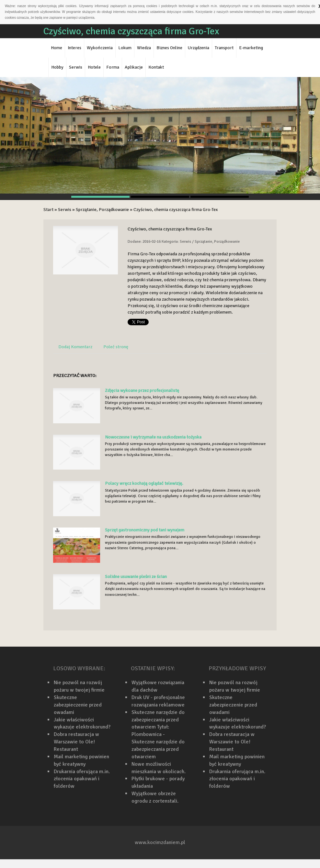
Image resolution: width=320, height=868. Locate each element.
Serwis (65, 210)
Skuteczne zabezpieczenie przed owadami (78, 705)
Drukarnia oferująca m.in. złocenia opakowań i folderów (82, 779)
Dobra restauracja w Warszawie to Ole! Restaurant (76, 742)
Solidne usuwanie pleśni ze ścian (136, 577)
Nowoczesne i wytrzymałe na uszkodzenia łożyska (153, 437)
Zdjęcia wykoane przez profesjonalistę (142, 390)
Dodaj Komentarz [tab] (75, 347)
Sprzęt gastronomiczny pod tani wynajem (145, 530)
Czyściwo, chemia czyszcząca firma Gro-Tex (176, 210)
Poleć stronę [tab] (116, 347)
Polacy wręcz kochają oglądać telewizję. (144, 483)
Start (48, 210)
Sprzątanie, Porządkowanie (102, 210)
